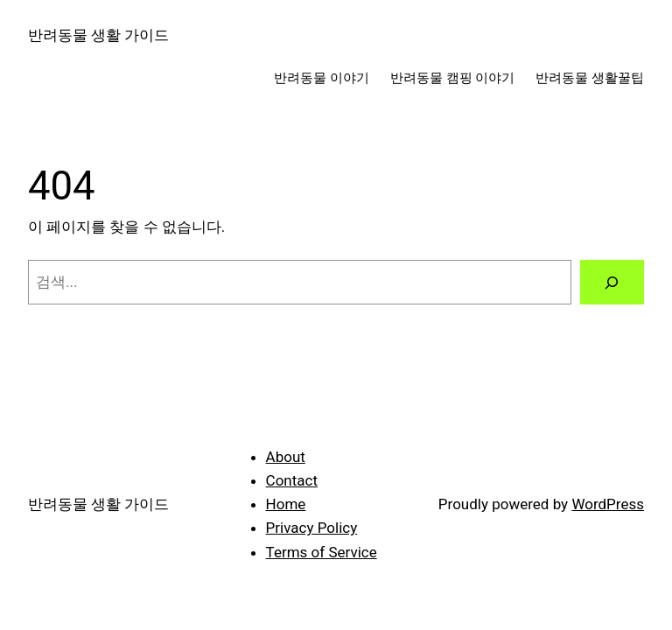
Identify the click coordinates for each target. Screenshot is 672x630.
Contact (292, 480)
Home (286, 504)
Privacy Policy (312, 528)
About (286, 457)
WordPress (608, 504)
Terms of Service (322, 552)
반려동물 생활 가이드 (98, 35)
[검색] (612, 282)
